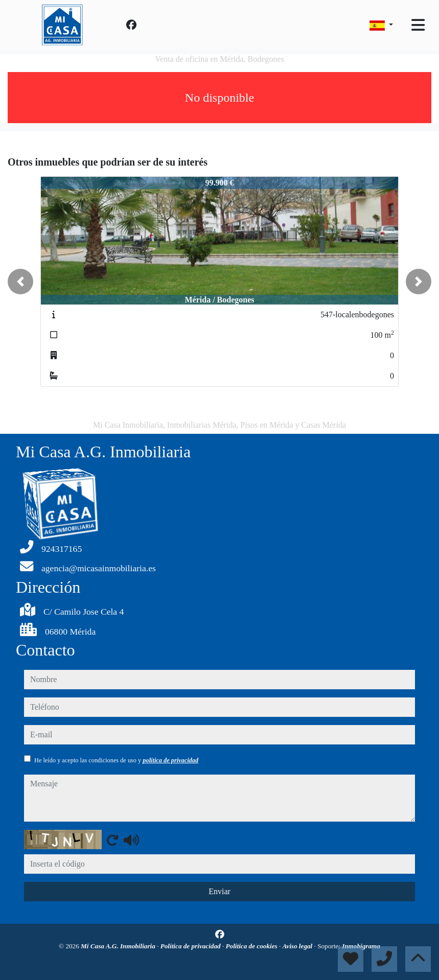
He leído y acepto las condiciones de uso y (116, 760)
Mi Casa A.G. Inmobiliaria (119, 946)
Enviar (220, 891)
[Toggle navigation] (418, 25)
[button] (20, 282)
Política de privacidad (191, 946)
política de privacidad (170, 760)
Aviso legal (298, 946)
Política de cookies (252, 946)
